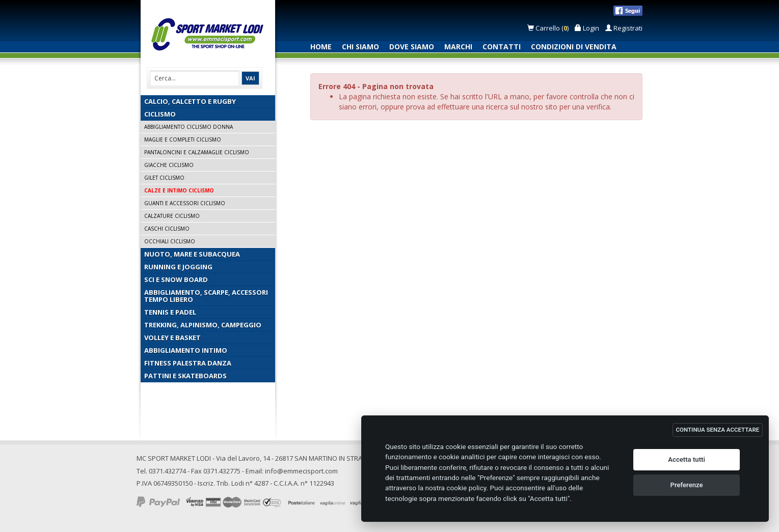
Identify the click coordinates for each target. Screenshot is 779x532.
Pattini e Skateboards (185, 376)
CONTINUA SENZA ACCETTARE (718, 430)
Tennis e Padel (170, 312)
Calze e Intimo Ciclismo (179, 190)
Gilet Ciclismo (164, 178)
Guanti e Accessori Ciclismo (185, 203)
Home (321, 47)
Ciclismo (160, 114)
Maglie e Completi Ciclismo (183, 139)
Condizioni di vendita (574, 47)
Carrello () (549, 28)
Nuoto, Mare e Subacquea (192, 254)
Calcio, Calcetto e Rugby (190, 101)
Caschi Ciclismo (167, 229)
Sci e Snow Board (176, 279)
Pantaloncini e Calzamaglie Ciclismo (197, 152)
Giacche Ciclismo (169, 165)
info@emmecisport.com (301, 471)
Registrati (624, 28)
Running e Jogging (178, 267)
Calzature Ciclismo (172, 216)
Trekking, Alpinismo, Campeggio (203, 325)
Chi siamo (360, 47)
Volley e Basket (172, 338)
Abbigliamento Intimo (186, 350)
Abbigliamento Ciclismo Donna (189, 127)
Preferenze (687, 485)
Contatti (502, 47)
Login (587, 28)
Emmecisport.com (210, 35)
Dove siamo (412, 47)
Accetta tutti (687, 459)
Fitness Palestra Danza (188, 363)
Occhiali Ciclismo (170, 241)
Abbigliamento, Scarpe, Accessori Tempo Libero (206, 296)
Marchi (458, 47)
